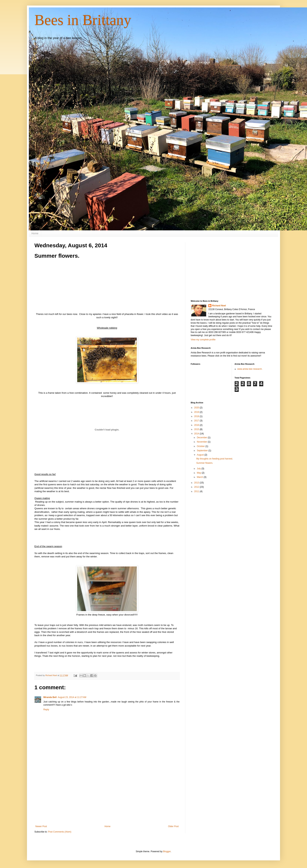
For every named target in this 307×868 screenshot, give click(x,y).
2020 (197, 408)
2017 (197, 421)
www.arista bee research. (250, 369)
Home (35, 233)
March (200, 477)
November (202, 442)
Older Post (173, 826)
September (203, 451)
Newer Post (41, 826)
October (201, 446)
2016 (197, 425)
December (202, 438)
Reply (46, 710)
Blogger (167, 851)
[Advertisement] (107, 794)
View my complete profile (203, 340)
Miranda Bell (50, 697)
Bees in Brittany (83, 20)
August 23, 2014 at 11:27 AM (72, 697)
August (201, 455)
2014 (197, 434)
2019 (197, 412)
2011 (197, 491)
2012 (197, 487)
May (199, 473)
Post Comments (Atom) (60, 832)
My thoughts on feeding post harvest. (215, 459)
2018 (197, 416)
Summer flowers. (205, 463)
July (199, 469)
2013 (197, 483)
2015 (197, 429)
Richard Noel (219, 306)
